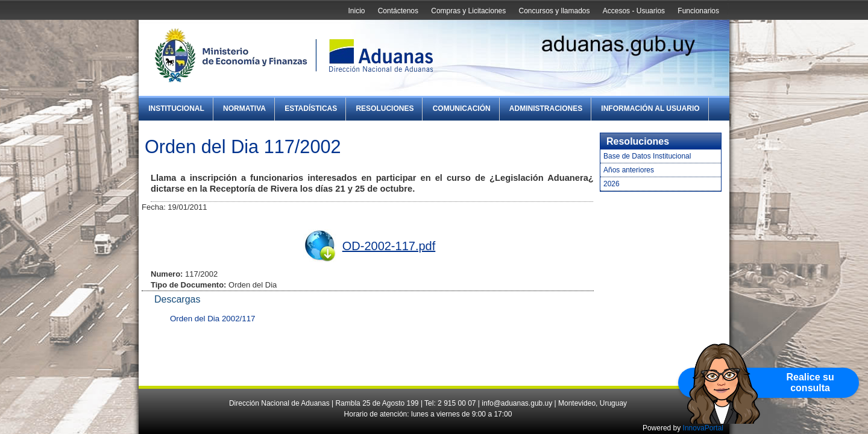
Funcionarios (698, 11)
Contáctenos (398, 11)
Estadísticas (311, 108)
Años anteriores (629, 170)
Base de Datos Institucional (647, 156)
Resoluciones (385, 108)
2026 (612, 184)
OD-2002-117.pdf (389, 246)
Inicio (356, 11)
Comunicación (462, 108)
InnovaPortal (703, 428)
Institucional (176, 108)
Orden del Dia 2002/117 (213, 319)
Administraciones (546, 108)
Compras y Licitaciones (468, 11)
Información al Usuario (650, 108)
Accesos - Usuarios (634, 11)
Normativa (244, 108)
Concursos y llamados (554, 11)
